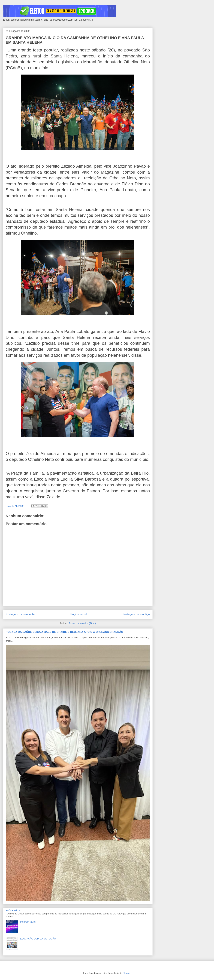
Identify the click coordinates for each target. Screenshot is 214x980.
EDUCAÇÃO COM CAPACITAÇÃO (38, 939)
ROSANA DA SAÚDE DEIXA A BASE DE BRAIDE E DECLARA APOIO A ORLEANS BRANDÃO (64, 632)
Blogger (127, 973)
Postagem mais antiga (136, 614)
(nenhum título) (28, 922)
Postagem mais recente (20, 614)
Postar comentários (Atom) (82, 623)
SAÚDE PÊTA (13, 910)
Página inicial (79, 614)
